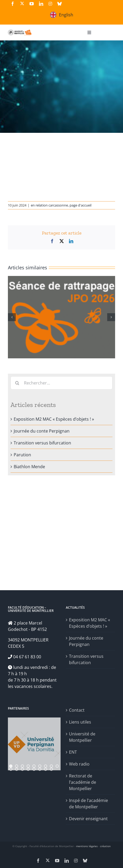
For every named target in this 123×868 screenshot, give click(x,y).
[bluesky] (60, 4)
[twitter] (22, 3)
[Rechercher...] (61, 383)
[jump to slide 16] (46, 769)
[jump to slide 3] (22, 766)
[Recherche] (17, 383)
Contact (77, 710)
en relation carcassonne (49, 205)
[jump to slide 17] (51, 769)
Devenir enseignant (88, 819)
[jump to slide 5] (34, 766)
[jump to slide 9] (57, 766)
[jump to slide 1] (11, 766)
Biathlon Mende (29, 467)
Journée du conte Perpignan (42, 431)
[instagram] (50, 4)
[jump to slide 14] (34, 769)
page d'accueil (80, 205)
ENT (73, 752)
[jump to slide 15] (40, 769)
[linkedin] (41, 4)
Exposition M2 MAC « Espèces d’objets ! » (54, 419)
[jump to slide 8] (51, 766)
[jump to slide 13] (28, 769)
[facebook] (13, 4)
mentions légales (87, 846)
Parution (22, 455)
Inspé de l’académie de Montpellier (88, 804)
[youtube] (32, 4)
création (105, 846)
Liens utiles (80, 722)
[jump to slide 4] (28, 766)
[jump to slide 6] (40, 766)
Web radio (79, 764)
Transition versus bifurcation (42, 443)
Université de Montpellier (82, 737)
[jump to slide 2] (17, 766)
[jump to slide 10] (11, 769)
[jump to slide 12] (22, 769)
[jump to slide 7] (46, 766)
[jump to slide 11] (17, 769)
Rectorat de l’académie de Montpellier (83, 782)
